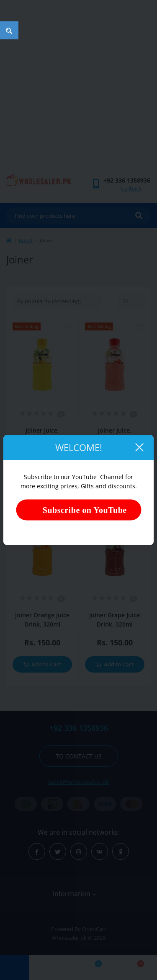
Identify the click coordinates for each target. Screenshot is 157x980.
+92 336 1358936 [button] (79, 728)
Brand (26, 240)
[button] (127, 180)
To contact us (79, 756)
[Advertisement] (78, 91)
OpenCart (94, 929)
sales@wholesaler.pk (79, 782)
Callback (131, 188)
